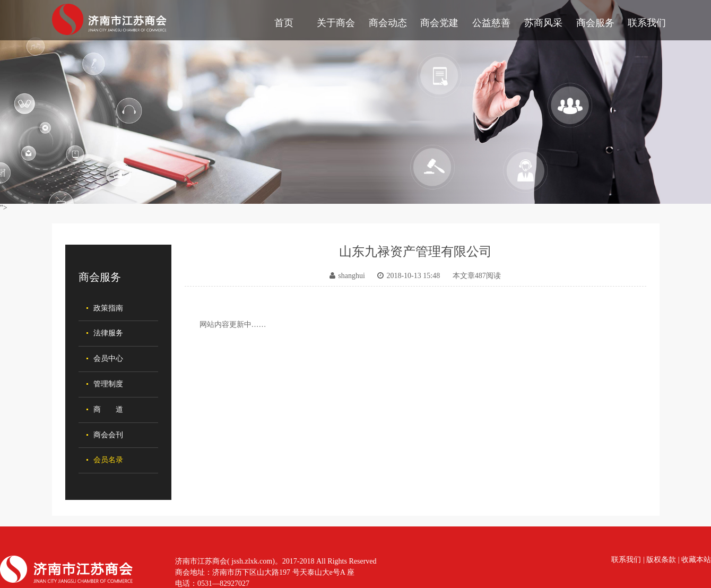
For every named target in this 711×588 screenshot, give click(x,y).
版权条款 (661, 560)
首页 (284, 23)
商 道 (108, 409)
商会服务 (595, 23)
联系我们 (647, 23)
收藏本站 (696, 560)
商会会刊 (108, 435)
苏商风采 (543, 23)
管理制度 (108, 384)
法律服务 (108, 333)
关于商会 (336, 23)
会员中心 (108, 358)
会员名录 (108, 460)
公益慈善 (491, 23)
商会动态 (388, 23)
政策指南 (108, 308)
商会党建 (439, 23)
